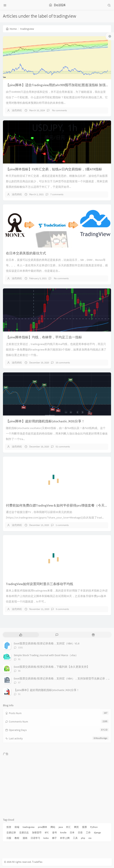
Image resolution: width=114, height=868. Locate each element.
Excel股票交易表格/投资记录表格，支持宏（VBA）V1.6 (47, 643)
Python (94, 827)
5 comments (62, 609)
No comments (59, 110)
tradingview (29, 827)
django (97, 832)
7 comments (57, 194)
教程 (17, 838)
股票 (85, 827)
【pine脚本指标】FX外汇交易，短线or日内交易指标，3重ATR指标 (54, 169)
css (90, 838)
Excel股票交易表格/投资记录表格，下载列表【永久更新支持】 (52, 667)
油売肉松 (17, 110)
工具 (75, 838)
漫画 (25, 838)
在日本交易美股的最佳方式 (26, 253)
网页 (76, 827)
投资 (9, 827)
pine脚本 (43, 827)
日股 (9, 838)
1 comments (62, 525)
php (83, 838)
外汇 (68, 827)
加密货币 (37, 832)
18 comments (63, 363)
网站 (53, 827)
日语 (80, 832)
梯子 (54, 838)
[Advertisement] (57, 785)
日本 (72, 832)
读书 (54, 832)
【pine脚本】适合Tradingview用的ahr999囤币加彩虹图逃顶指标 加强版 (57, 85)
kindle (63, 832)
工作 (88, 832)
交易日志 (24, 832)
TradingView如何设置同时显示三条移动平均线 (40, 584)
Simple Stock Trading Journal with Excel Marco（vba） (46, 655)
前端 (17, 827)
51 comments (63, 447)
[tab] (21, 635)
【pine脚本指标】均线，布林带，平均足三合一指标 (44, 337)
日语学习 (35, 838)
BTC (47, 832)
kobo (46, 838)
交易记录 (11, 832)
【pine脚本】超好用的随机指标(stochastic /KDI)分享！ (45, 421)
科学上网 (65, 838)
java (61, 827)
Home (11, 29)
